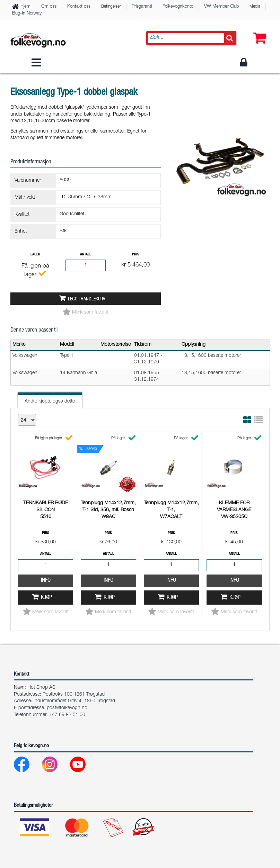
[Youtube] (83, 766)
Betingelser (111, 7)
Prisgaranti (142, 7)
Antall (86, 255)
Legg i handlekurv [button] (86, 299)
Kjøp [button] (46, 505)
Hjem (25, 7)
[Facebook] (27, 766)
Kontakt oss (79, 7)
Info (46, 488)
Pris (136, 255)
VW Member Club (221, 7)
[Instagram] (55, 766)
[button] (258, 31)
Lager (35, 255)
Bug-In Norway (27, 14)
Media (255, 7)
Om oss (49, 7)
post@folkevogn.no (67, 708)
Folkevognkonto (178, 7)
